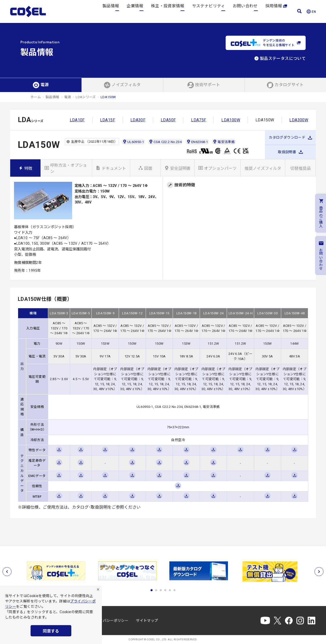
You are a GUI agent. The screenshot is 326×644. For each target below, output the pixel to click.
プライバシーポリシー (110, 621)
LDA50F (168, 120)
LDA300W (299, 120)
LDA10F (77, 120)
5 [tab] (170, 590)
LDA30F (138, 120)
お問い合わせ (245, 11)
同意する (51, 631)
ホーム (36, 97)
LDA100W (231, 120)
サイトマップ (147, 621)
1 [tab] (152, 590)
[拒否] (98, 589)
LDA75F (199, 120)
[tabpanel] (56, 571)
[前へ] (7, 572)
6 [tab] (174, 590)
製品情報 (111, 11)
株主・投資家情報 (168, 11)
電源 (68, 97)
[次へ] (319, 572)
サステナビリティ (209, 11)
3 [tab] (161, 590)
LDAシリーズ (86, 97)
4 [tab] (165, 590)
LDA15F (108, 120)
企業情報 (135, 11)
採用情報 (276, 11)
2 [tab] (156, 590)
